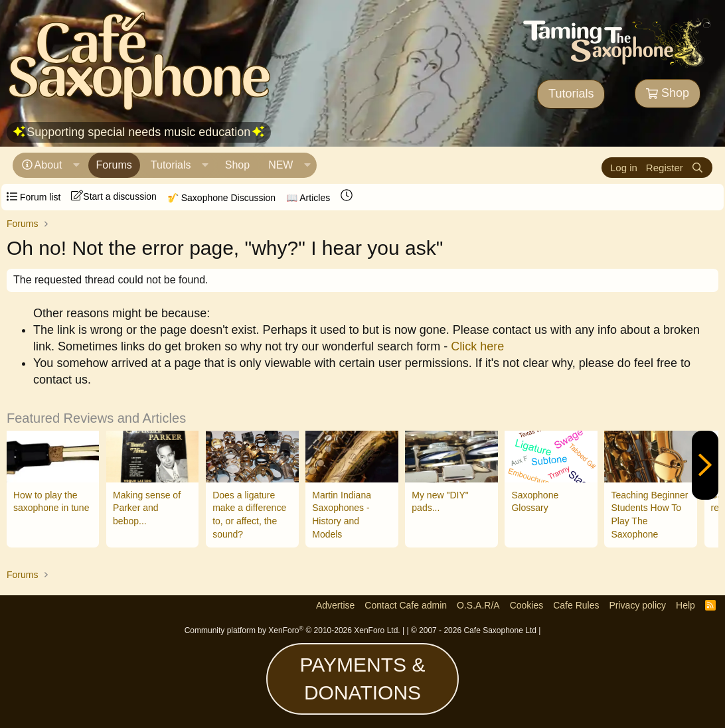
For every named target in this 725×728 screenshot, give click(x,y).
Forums (114, 165)
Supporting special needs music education (138, 132)
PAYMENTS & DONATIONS (363, 679)
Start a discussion (114, 196)
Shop (668, 93)
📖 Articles (308, 198)
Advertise (335, 605)
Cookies (527, 605)
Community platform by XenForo (292, 630)
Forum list (34, 197)
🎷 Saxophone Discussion (221, 198)
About (48, 165)
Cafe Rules (576, 605)
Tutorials (571, 94)
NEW (281, 165)
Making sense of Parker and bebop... (147, 508)
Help (685, 605)
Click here (477, 346)
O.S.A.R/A (478, 605)
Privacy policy (637, 605)
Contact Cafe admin (406, 605)
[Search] (697, 168)
